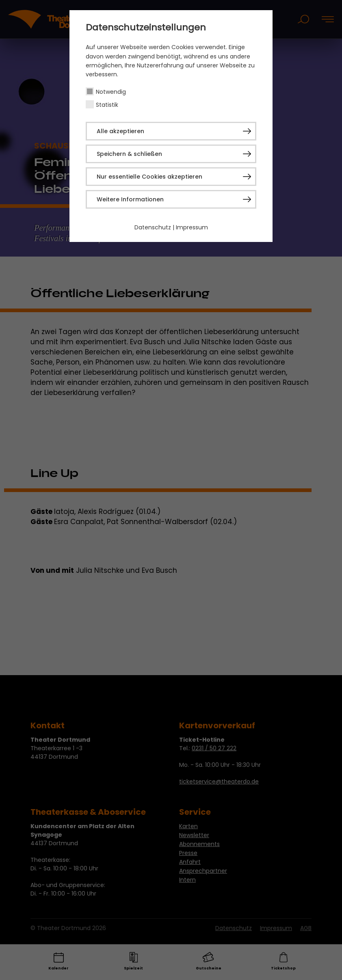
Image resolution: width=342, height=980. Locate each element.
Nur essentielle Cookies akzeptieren (149, 177)
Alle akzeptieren (120, 131)
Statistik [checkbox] (107, 105)
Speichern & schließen (129, 154)
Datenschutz (153, 227)
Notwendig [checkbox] (111, 92)
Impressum (192, 227)
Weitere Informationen (130, 199)
